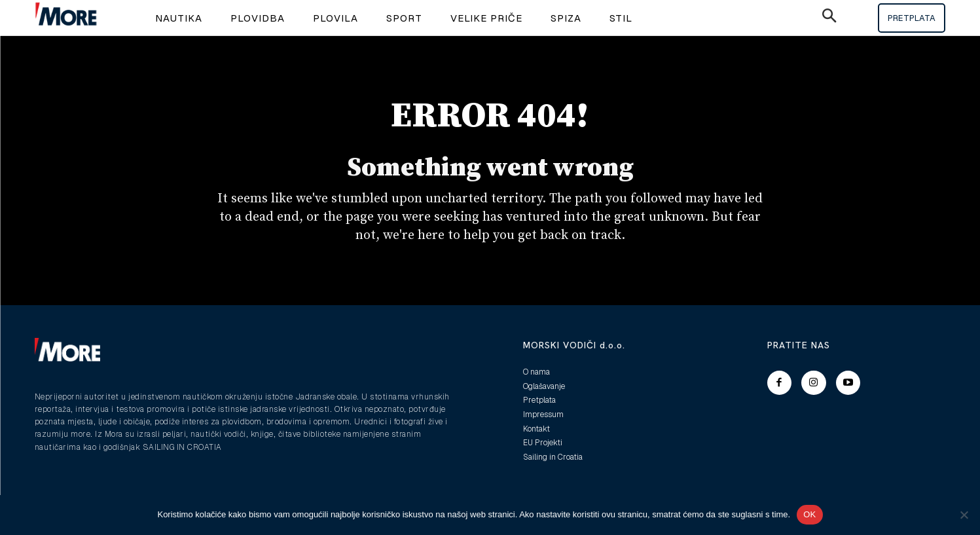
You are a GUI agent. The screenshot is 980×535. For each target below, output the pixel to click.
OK (809, 514)
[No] (964, 515)
